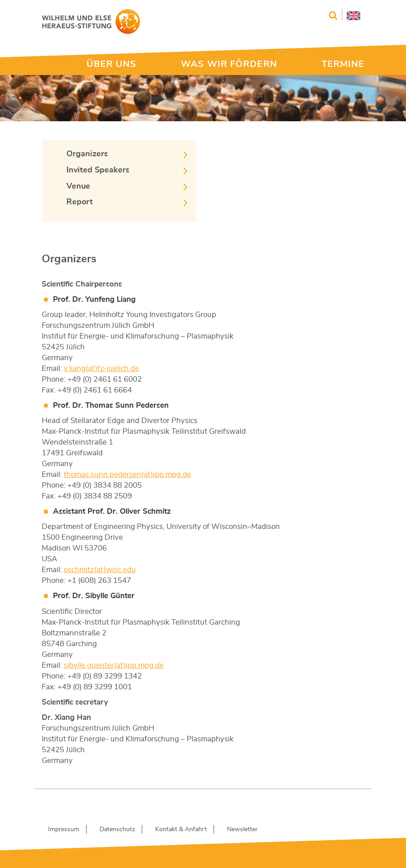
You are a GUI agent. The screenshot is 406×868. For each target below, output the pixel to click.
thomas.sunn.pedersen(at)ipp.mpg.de (127, 474)
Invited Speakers (98, 170)
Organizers (87, 154)
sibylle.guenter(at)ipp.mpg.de (114, 665)
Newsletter (242, 829)
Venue (78, 186)
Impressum (64, 829)
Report (80, 202)
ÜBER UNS (112, 64)
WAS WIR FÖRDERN (229, 64)
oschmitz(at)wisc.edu (100, 570)
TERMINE (343, 64)
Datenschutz (117, 829)
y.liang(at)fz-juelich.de (101, 368)
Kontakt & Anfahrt (181, 829)
